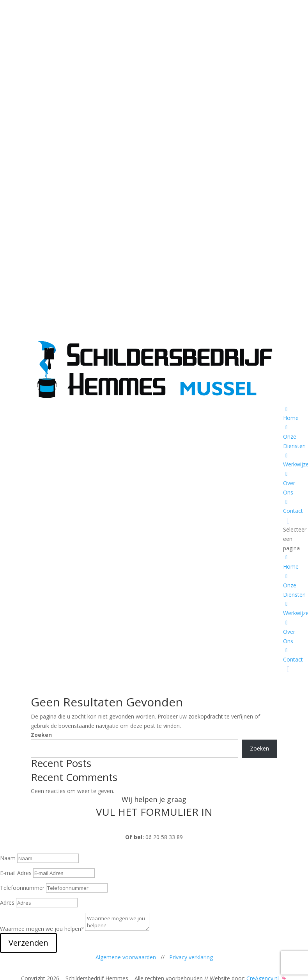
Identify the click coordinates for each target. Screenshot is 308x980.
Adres (7, 903)
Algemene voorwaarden (126, 957)
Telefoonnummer (22, 888)
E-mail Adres (16, 873)
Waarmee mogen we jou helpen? (42, 929)
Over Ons (289, 484)
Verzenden (28, 943)
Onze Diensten (294, 437)
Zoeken (41, 735)
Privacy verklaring (191, 957)
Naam (8, 858)
